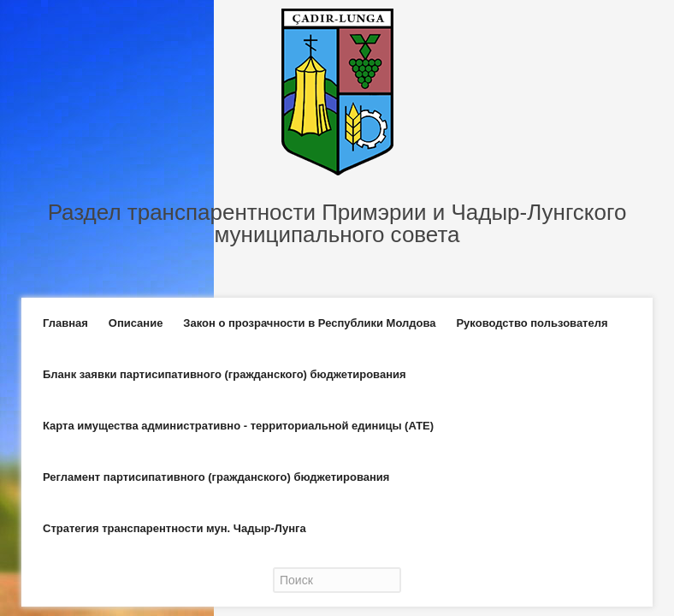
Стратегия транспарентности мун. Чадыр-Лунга (174, 528)
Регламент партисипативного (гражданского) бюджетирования (216, 477)
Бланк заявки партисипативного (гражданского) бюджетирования (225, 374)
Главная (65, 323)
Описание (136, 323)
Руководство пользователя (532, 323)
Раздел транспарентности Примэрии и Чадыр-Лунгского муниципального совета (337, 223)
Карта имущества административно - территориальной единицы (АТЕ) (238, 426)
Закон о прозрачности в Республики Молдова (309, 323)
